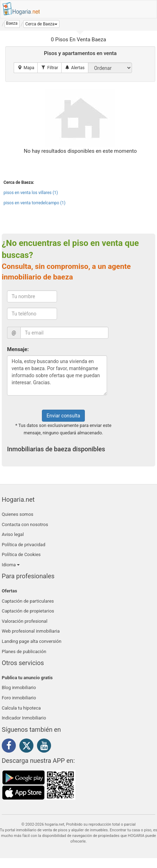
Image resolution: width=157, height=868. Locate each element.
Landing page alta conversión (32, 641)
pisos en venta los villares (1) (31, 193)
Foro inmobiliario (19, 698)
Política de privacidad (24, 545)
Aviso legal (13, 534)
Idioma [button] (11, 565)
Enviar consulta (63, 416)
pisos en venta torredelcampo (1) (34, 203)
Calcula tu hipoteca (21, 708)
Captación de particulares (28, 601)
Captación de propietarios (28, 611)
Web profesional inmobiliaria (31, 631)
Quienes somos (18, 514)
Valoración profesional (25, 621)
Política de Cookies (21, 554)
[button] (41, 24)
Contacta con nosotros (25, 525)
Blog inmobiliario (19, 688)
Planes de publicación (24, 652)
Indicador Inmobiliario (24, 718)
